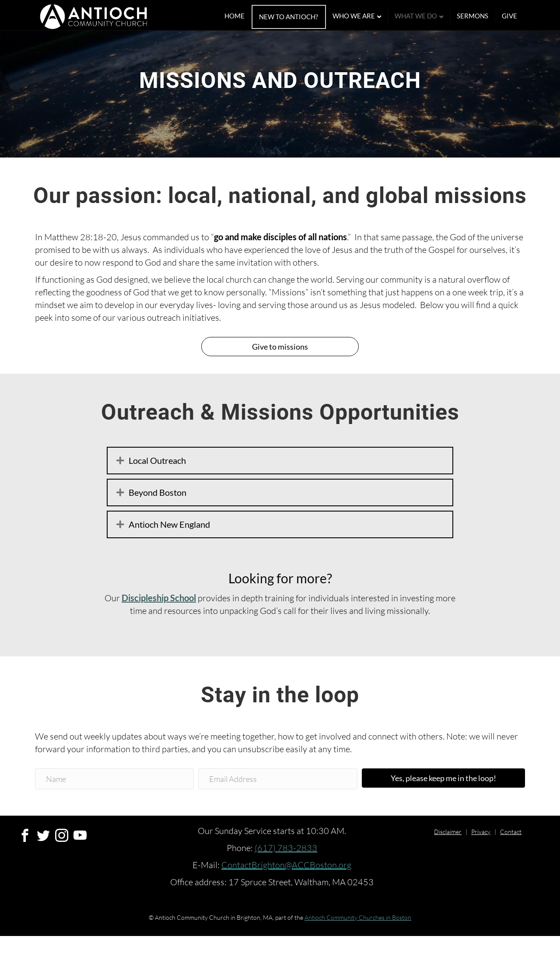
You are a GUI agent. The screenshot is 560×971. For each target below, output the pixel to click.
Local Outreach (157, 495)
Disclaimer (448, 867)
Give (518, 16)
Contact (511, 867)
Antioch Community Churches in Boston (358, 952)
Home (243, 16)
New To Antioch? (297, 17)
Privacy (481, 867)
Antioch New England (169, 559)
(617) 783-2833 (286, 883)
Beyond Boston (157, 527)
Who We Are (362, 16)
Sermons (481, 16)
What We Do (424, 16)
